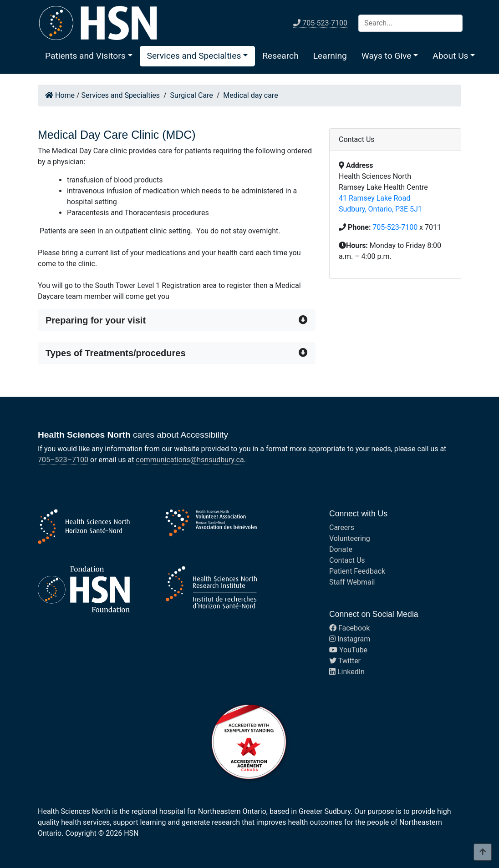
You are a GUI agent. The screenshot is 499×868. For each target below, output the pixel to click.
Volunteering (350, 538)
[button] (89, 56)
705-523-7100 (395, 227)
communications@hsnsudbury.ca (190, 460)
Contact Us (347, 560)
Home (60, 95)
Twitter (345, 661)
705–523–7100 (63, 460)
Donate (341, 549)
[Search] (410, 23)
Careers (342, 527)
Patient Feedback (357, 571)
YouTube (348, 650)
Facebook (349, 628)
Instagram (350, 639)
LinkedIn (347, 672)
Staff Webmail (352, 582)
